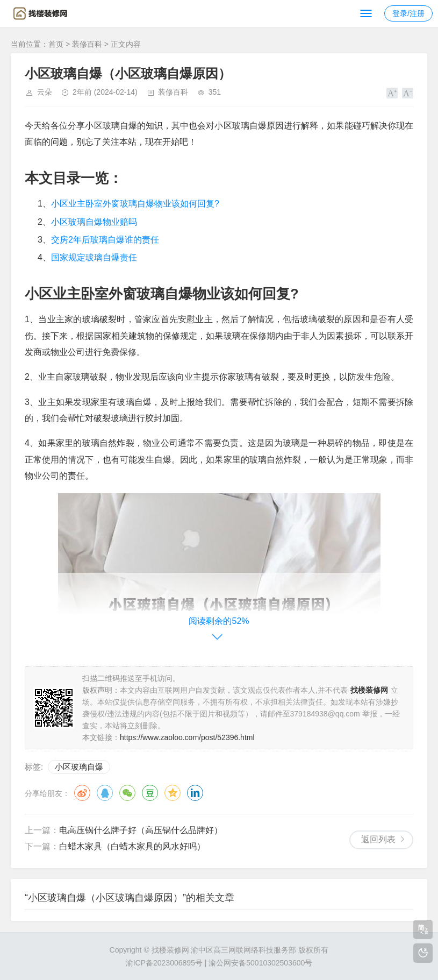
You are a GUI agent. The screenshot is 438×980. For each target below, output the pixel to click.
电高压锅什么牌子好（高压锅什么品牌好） (141, 830)
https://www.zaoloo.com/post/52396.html (187, 737)
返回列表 (378, 839)
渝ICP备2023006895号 (164, 963)
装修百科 (87, 44)
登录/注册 (408, 13)
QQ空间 (173, 793)
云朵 (45, 92)
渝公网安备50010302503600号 (260, 963)
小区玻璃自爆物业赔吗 (94, 222)
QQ (105, 793)
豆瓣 (150, 793)
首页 (56, 44)
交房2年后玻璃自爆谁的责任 (105, 240)
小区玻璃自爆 (79, 767)
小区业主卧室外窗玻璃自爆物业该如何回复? (135, 204)
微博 (82, 793)
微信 (127, 793)
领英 (195, 793)
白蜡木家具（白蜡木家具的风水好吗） (132, 846)
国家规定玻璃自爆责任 (94, 257)
